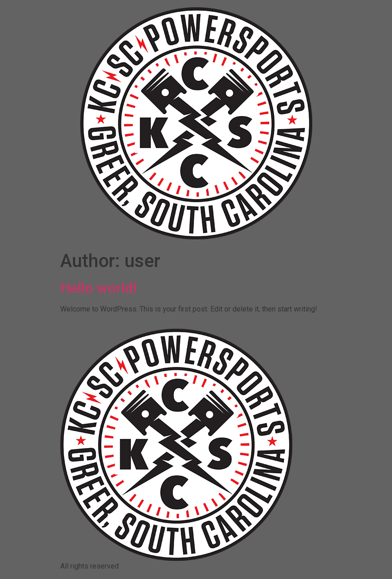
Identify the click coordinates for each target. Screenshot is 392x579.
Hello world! (99, 288)
